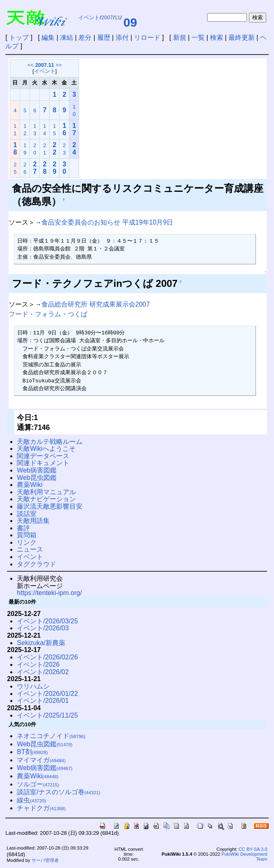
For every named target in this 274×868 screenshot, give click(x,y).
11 (117, 17)
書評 (23, 528)
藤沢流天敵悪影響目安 (50, 506)
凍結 (66, 37)
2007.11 (45, 65)
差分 (85, 37)
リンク (27, 542)
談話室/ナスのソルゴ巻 (58, 792)
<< (31, 65)
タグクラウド (37, 564)
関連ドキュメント (43, 463)
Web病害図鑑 (37, 470)
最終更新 (242, 37)
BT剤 (32, 752)
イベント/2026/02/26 (47, 657)
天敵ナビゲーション (46, 499)
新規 (180, 37)
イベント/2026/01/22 (47, 694)
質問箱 (27, 535)
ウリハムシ (33, 686)
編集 (48, 37)
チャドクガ (41, 808)
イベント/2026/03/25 (47, 621)
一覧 (198, 37)
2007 (107, 17)
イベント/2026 (38, 665)
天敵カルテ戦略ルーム (50, 442)
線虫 (31, 800)
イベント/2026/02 (43, 672)
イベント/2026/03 (43, 628)
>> (59, 65)
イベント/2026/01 (43, 701)
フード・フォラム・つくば (48, 314)
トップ (19, 37)
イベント (89, 17)
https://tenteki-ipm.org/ (49, 593)
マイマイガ (41, 760)
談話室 (27, 514)
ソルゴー (38, 784)
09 (130, 22)
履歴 (104, 37)
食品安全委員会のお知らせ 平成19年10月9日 (107, 222)
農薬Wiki (30, 485)
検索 (217, 37)
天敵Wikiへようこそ (46, 449)
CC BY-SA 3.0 (253, 849)
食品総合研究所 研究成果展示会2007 (96, 304)
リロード (147, 37)
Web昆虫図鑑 (37, 478)
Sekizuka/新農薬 (41, 643)
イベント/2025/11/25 (47, 715)
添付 (122, 37)
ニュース (30, 549)
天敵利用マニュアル (46, 492)
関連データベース (43, 456)
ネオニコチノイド (51, 736)
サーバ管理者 (45, 860)
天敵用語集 (33, 521)
